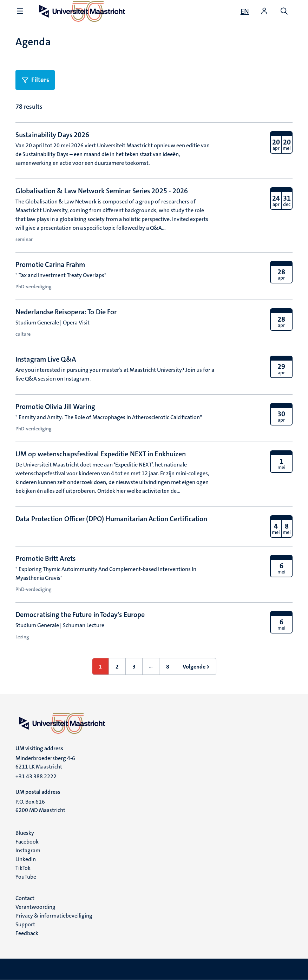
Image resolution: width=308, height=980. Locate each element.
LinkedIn (26, 859)
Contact (25, 898)
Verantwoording (35, 907)
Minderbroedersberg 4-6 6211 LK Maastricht (45, 762)
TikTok (23, 868)
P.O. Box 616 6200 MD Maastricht (40, 806)
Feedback (27, 933)
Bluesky (25, 833)
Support (25, 924)
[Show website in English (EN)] (245, 11)
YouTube (26, 877)
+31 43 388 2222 (36, 776)
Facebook (27, 842)
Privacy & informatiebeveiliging (54, 916)
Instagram (28, 850)
